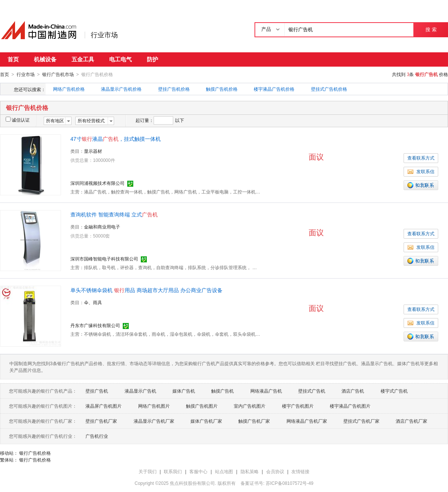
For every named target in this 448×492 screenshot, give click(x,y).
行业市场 (104, 35)
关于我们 (148, 471)
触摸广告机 (222, 391)
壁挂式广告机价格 (329, 89)
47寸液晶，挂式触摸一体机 (116, 139)
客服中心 (198, 471)
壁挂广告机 (97, 391)
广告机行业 (97, 436)
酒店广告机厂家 (411, 421)
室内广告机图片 (250, 406)
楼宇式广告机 (394, 391)
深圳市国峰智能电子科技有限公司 (104, 259)
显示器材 (93, 151)
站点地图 (224, 471)
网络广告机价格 (69, 89)
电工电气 (120, 59)
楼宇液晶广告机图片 (350, 406)
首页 (13, 59)
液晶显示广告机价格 (121, 89)
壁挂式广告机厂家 (361, 421)
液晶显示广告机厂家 (154, 421)
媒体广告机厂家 (206, 421)
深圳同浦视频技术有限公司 (98, 183)
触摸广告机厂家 (254, 421)
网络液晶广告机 (266, 391)
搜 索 (431, 30)
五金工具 (83, 59)
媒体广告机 (184, 391)
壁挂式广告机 (312, 391)
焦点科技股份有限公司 (192, 483)
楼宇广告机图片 (298, 406)
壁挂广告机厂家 (101, 421)
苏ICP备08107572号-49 (290, 483)
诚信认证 (18, 120)
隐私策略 (250, 471)
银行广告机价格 (35, 453)
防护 (152, 59)
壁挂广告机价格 (174, 89)
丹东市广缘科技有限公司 (95, 325)
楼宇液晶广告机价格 (274, 89)
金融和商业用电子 (102, 227)
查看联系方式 (421, 158)
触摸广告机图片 (202, 406)
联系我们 (173, 471)
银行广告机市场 (58, 75)
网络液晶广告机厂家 (307, 421)
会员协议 (275, 471)
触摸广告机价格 (222, 89)
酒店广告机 (353, 391)
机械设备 (45, 59)
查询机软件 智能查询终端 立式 (114, 214)
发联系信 (421, 171)
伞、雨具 (93, 302)
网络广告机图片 (154, 406)
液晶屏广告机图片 (104, 406)
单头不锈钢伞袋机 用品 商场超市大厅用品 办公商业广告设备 (146, 290)
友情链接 (300, 471)
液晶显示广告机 (140, 391)
